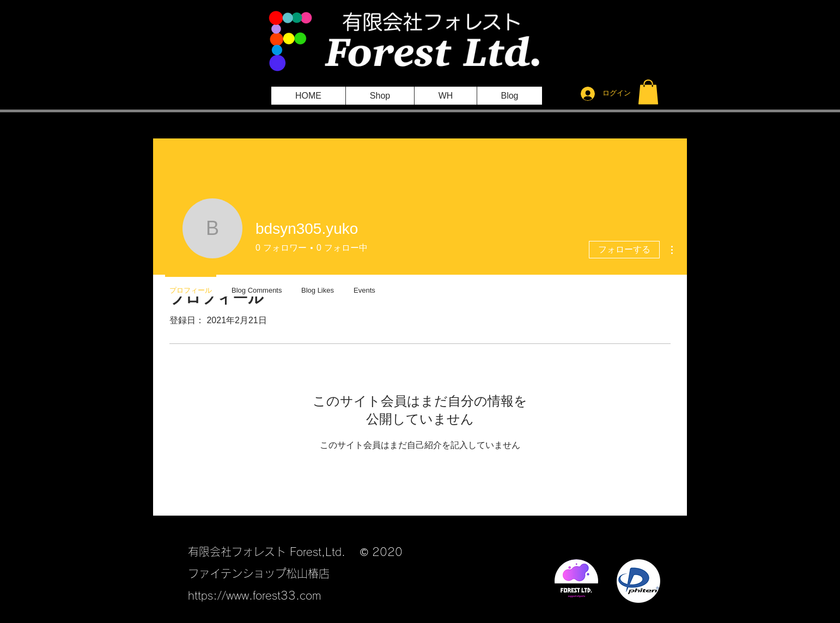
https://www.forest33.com (254, 595)
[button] (648, 92)
